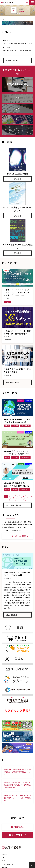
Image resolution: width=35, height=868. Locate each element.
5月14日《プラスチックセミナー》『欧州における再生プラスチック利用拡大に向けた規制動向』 (17, 453)
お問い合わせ (27, 2)
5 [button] (29, 496)
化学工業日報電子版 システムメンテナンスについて (17, 52)
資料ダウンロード (19, 835)
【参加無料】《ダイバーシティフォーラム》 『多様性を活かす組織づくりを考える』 (17, 292)
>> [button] (23, 500)
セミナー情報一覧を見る (13, 505)
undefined (3, 10)
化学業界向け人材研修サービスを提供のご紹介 (17, 371)
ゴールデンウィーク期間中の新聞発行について (17, 43)
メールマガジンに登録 (17, 536)
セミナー (4, 861)
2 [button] (12, 496)
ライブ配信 (15, 426)
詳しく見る (17, 179)
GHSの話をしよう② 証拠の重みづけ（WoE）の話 (17, 574)
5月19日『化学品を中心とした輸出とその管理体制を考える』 (17, 485)
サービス (4, 857)
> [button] (17, 500)
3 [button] (18, 496)
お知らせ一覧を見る (12, 60)
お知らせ (4, 854)
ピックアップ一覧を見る (13, 383)
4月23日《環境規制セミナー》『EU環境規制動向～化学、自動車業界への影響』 (17, 421)
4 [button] (23, 496)
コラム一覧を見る (11, 615)
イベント (7, 302)
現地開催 (15, 489)
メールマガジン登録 (7, 864)
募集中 (7, 426)
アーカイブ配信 (25, 426)
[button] (32, 2)
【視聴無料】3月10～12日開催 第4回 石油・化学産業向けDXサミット (17, 334)
